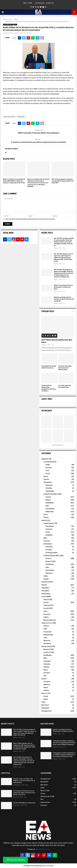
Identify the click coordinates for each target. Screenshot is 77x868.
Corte (45, 611)
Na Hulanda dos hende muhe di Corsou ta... (49, 367)
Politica (5, 25)
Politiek (46, 579)
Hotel (45, 629)
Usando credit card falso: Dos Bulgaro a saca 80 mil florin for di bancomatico (24, 781)
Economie (49, 529)
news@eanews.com (43, 849)
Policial (46, 602)
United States (50, 491)
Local (15, 25)
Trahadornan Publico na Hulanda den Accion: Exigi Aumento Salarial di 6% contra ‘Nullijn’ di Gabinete (64, 743)
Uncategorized (46, 711)
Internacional (46, 646)
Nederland (49, 573)
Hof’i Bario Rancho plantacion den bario (57, 341)
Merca (46, 670)
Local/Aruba (48, 462)
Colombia (49, 488)
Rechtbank (49, 535)
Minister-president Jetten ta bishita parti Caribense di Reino (63, 287)
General (46, 626)
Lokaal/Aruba (48, 523)
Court (47, 471)
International (48, 482)
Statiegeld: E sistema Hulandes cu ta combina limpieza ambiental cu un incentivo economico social (64, 755)
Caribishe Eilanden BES (51, 556)
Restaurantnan (48, 635)
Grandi (46, 696)
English (44, 459)
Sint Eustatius (50, 509)
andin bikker (21, 117)
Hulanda (46, 667)
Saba (47, 506)
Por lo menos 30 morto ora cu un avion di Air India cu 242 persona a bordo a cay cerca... (24, 793)
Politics (46, 517)
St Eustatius (45, 591)
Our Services (40, 3)
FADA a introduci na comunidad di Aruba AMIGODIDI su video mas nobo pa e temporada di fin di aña (14, 181)
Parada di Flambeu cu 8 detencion (24, 803)
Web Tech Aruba (48, 866)
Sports (46, 476)
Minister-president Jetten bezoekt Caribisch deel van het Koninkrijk (64, 299)
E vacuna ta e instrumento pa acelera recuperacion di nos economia (39, 142)
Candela (46, 690)
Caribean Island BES (50, 494)
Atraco (46, 687)
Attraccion (47, 641)
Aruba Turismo (46, 623)
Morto (44, 693)
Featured (11, 25)
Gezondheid (50, 526)
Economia (47, 614)
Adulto (46, 699)
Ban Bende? (45, 708)
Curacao (48, 497)
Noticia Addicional (50, 620)
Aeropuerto (47, 643)
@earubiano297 (58, 445)
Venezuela (49, 485)
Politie (46, 576)
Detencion (47, 685)
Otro (45, 676)
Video (43, 702)
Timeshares (47, 632)
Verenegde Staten (51, 553)
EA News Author (9, 33)
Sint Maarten (50, 503)
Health (48, 465)
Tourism (46, 479)
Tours (45, 638)
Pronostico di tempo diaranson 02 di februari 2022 (65, 368)
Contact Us (50, 3)
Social (48, 474)
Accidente (47, 682)
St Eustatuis (45, 588)
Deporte (44, 585)
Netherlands (50, 512)
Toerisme (47, 541)
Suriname (47, 673)
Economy (49, 468)
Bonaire (48, 500)
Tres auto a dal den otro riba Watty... (65, 386)
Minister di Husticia (10, 117)
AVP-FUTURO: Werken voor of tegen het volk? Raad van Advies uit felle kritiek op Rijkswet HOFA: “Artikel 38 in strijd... (63, 258)
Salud (45, 600)
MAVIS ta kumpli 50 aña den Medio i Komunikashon (39, 133)
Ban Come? (45, 705)
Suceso (44, 679)
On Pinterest (47, 411)
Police (46, 514)
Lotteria (46, 617)
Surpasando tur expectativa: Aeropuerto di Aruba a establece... (49, 388)
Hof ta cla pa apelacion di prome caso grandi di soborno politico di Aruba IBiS (63, 181)
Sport (45, 538)
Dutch (43, 520)
